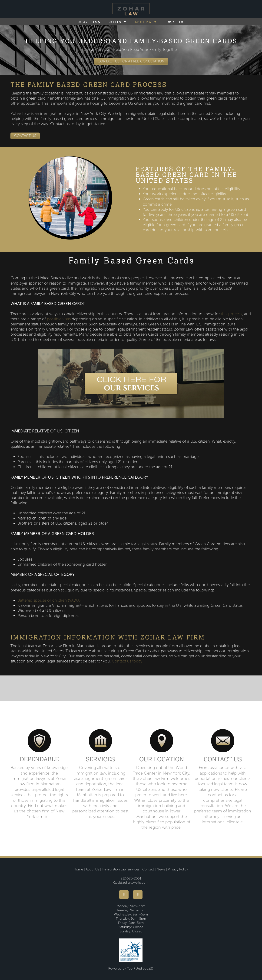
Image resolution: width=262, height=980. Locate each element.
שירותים (146, 22)
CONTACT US (25, 136)
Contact (148, 869)
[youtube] (138, 895)
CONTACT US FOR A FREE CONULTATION (131, 61)
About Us (92, 869)
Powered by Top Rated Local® (131, 969)
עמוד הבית (90, 22)
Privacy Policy (178, 869)
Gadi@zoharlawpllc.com (131, 883)
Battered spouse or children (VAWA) (49, 600)
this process (232, 314)
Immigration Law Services (121, 869)
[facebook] (124, 895)
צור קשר (174, 22)
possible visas (59, 319)
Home (78, 869)
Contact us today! (128, 661)
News (161, 869)
